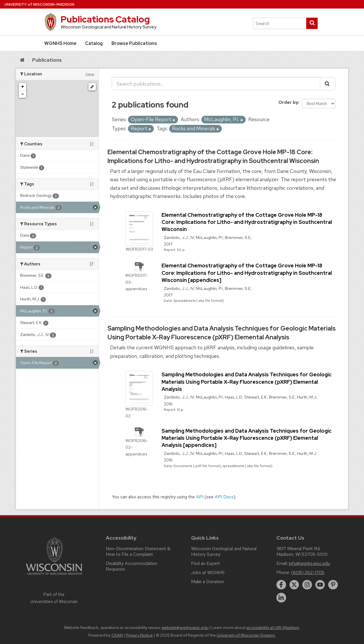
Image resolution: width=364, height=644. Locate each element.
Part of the (54, 598)
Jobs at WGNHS (208, 572)
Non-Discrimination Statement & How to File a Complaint (138, 551)
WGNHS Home (60, 43)
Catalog (94, 43)
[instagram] (307, 585)
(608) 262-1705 (308, 572)
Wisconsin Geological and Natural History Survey (224, 551)
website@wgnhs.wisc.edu (185, 628)
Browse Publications (134, 43)
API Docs (224, 497)
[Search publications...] (216, 84)
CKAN (117, 635)
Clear (90, 74)
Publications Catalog (105, 19)
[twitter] (294, 585)
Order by (288, 102)
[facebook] (281, 585)
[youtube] (320, 585)
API (200, 497)
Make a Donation (208, 582)
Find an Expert (205, 563)
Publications (47, 60)
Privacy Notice (139, 635)
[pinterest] (333, 585)
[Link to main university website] (54, 576)
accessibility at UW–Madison (273, 628)
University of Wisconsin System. (246, 635)
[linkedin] (281, 598)
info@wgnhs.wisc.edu (309, 563)
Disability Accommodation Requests (132, 566)
